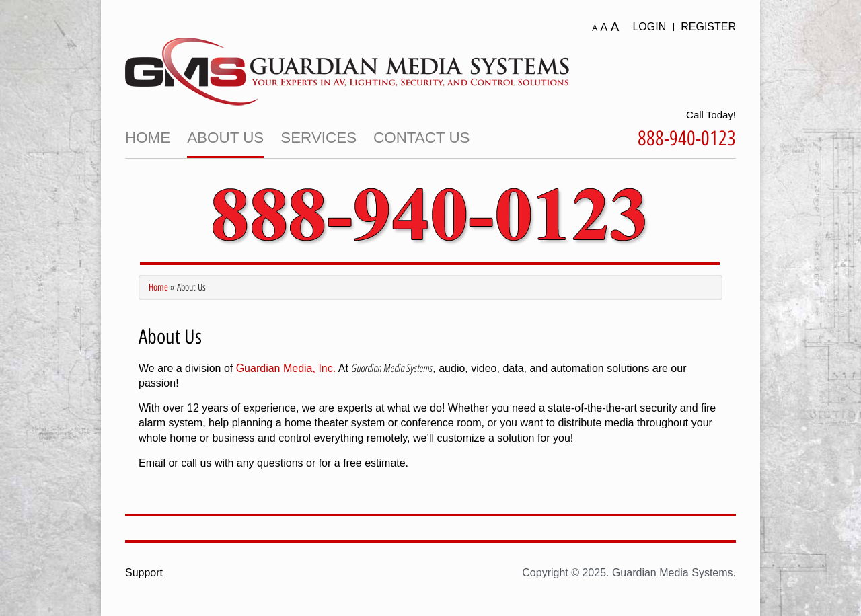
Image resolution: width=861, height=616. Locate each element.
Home (148, 138)
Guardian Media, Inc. (286, 368)
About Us (225, 138)
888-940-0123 (687, 138)
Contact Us (421, 138)
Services (319, 138)
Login (649, 27)
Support (144, 573)
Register (708, 27)
